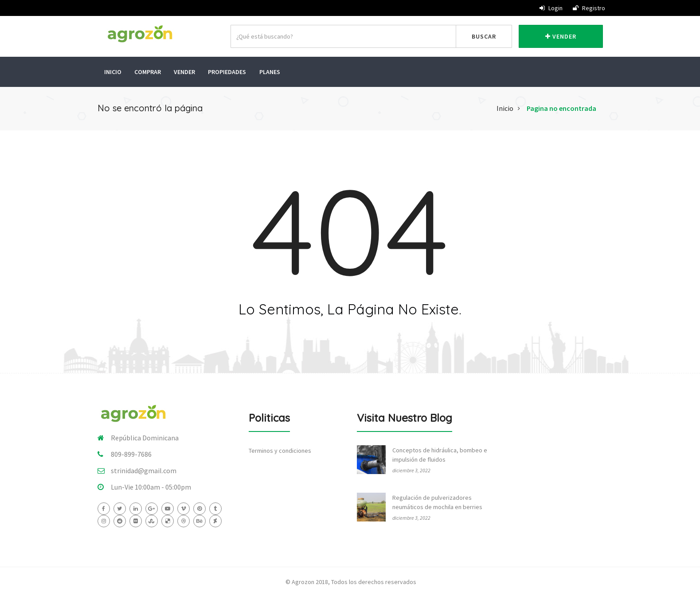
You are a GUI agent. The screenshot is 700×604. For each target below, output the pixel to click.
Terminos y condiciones (280, 448)
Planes (271, 71)
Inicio (113, 71)
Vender (561, 36)
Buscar (484, 36)
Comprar (148, 71)
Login (551, 8)
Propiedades (228, 71)
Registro (589, 8)
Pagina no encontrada (561, 106)
